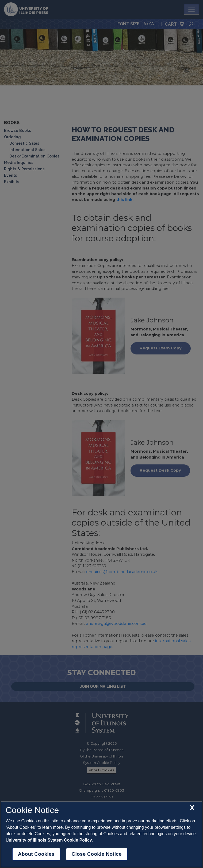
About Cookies (36, 854)
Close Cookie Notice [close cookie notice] (97, 854)
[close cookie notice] (192, 808)
